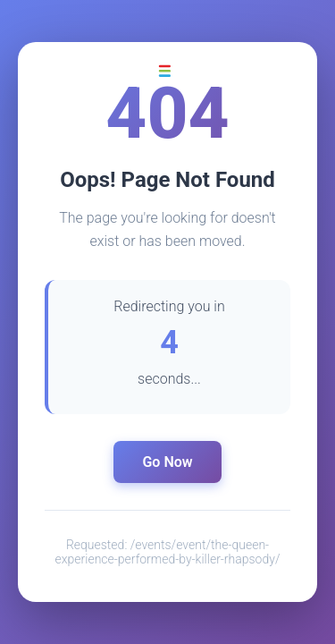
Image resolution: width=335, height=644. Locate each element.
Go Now (167, 462)
